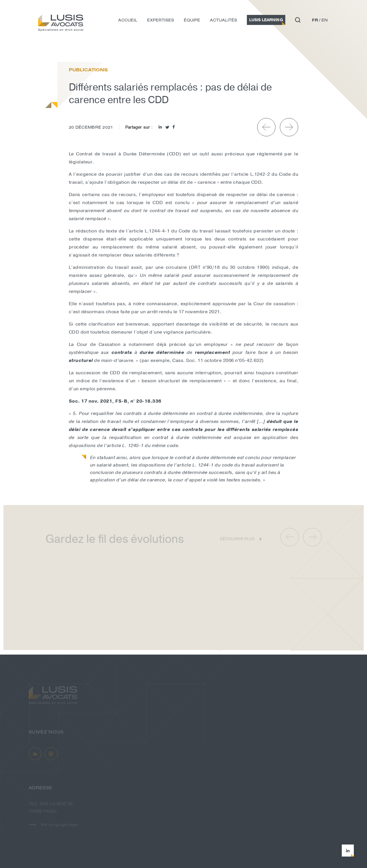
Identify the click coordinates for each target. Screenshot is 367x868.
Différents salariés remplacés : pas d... (108, 50)
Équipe (192, 21)
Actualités (223, 21)
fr (315, 21)
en (325, 21)
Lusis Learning (266, 21)
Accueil (128, 21)
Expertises (161, 21)
